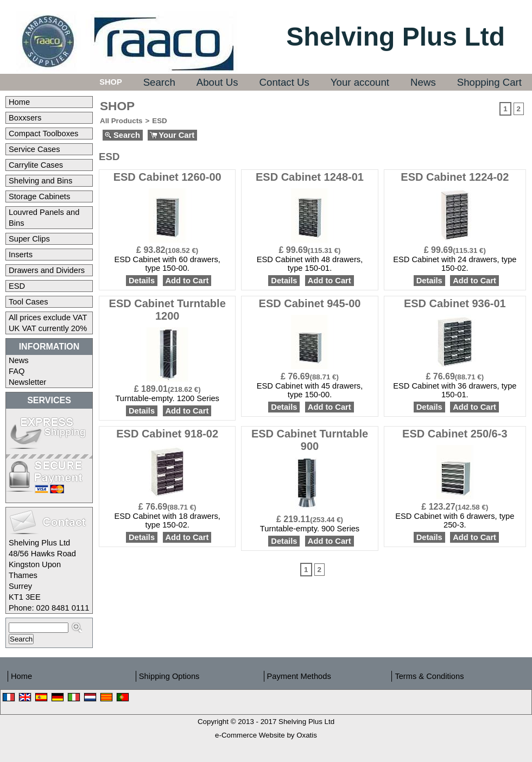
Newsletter (27, 382)
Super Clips (29, 239)
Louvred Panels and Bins (44, 218)
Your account (360, 82)
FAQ (17, 371)
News (423, 82)
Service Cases (34, 149)
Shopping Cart (489, 82)
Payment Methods (299, 676)
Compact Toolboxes (43, 134)
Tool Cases (28, 302)
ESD (17, 286)
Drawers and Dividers (47, 270)
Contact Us (284, 82)
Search (159, 82)
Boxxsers (25, 118)
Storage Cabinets (39, 196)
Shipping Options (169, 676)
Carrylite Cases (36, 165)
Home (19, 102)
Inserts (21, 255)
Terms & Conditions (429, 676)
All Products (121, 121)
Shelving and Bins (40, 181)
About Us (217, 82)
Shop (111, 82)
